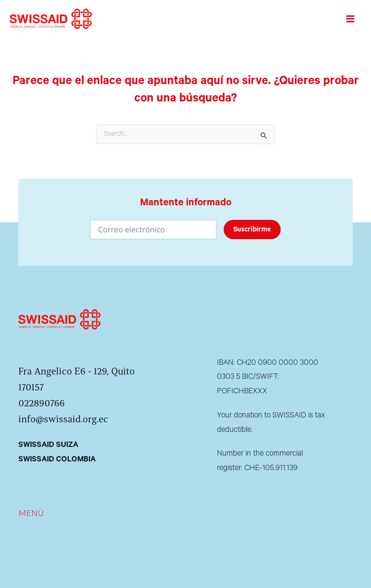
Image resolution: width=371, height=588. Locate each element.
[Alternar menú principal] (350, 19)
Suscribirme (252, 229)
